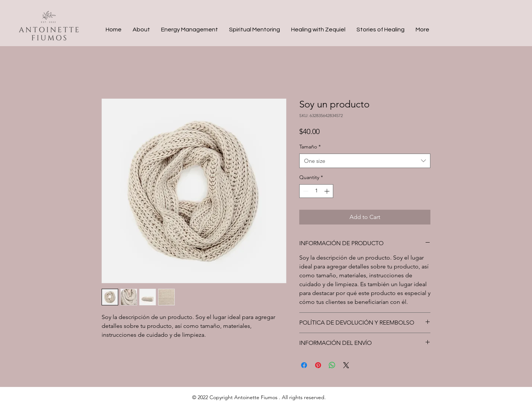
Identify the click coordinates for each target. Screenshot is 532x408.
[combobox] (365, 161)
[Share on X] (346, 365)
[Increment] (328, 191)
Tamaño (310, 147)
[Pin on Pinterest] (318, 365)
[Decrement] (305, 191)
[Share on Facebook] (304, 365)
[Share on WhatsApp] (332, 365)
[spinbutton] (316, 191)
